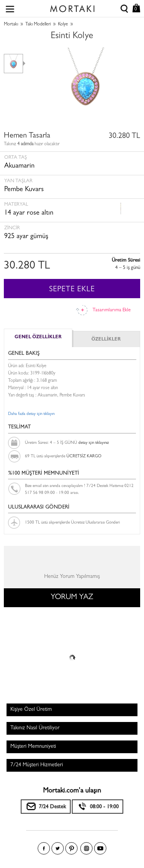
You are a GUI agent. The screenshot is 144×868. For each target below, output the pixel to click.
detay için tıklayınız (94, 443)
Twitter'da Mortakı (58, 848)
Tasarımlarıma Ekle (112, 310)
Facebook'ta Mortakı (44, 848)
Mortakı (11, 25)
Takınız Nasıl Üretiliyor (35, 728)
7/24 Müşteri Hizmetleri (37, 765)
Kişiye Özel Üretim (31, 710)
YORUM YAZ (72, 598)
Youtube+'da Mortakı (100, 848)
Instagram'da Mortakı (86, 848)
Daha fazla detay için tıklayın (31, 414)
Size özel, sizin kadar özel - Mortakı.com (72, 7)
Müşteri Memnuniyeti (33, 747)
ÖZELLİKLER (106, 340)
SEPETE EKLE (72, 290)
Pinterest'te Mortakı (71, 848)
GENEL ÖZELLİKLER (38, 337)
